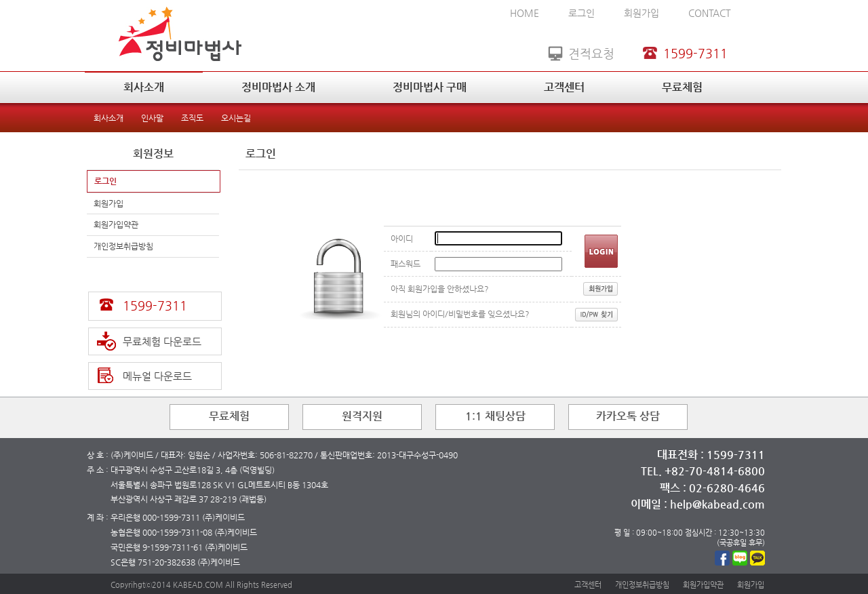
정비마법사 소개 (278, 87)
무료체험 (682, 87)
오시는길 (236, 118)
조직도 (192, 118)
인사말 (152, 118)
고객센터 (564, 87)
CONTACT (710, 13)
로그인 (581, 13)
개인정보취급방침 (123, 246)
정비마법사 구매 (430, 87)
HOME (525, 13)
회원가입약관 (116, 224)
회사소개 (144, 87)
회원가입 (642, 13)
